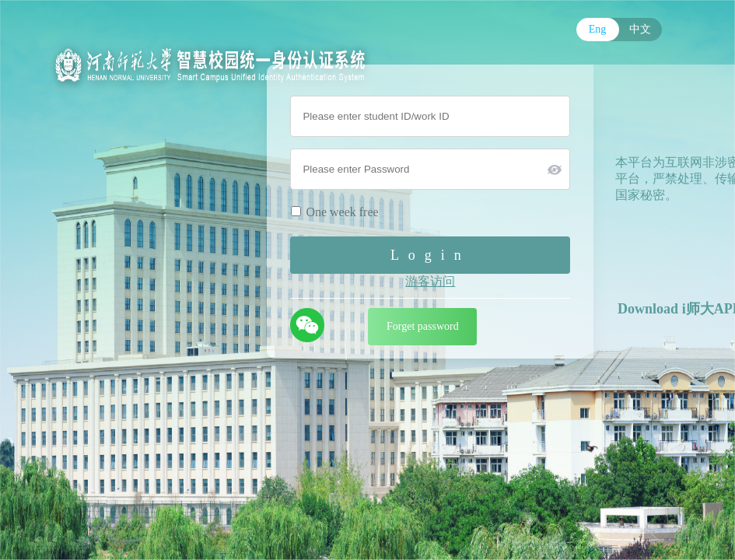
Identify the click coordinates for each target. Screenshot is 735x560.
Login (430, 255)
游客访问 (430, 281)
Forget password (423, 326)
